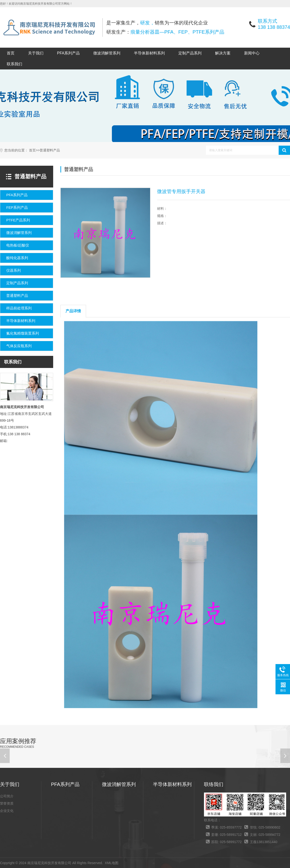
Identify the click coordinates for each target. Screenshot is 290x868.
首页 (11, 53)
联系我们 (14, 64)
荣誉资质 (7, 803)
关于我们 (36, 53)
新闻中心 (252, 53)
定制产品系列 (190, 53)
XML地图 (112, 863)
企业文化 (7, 811)
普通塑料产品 (50, 150)
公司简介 (7, 796)
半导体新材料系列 (149, 53)
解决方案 (223, 53)
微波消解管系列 (107, 53)
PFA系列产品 (68, 53)
